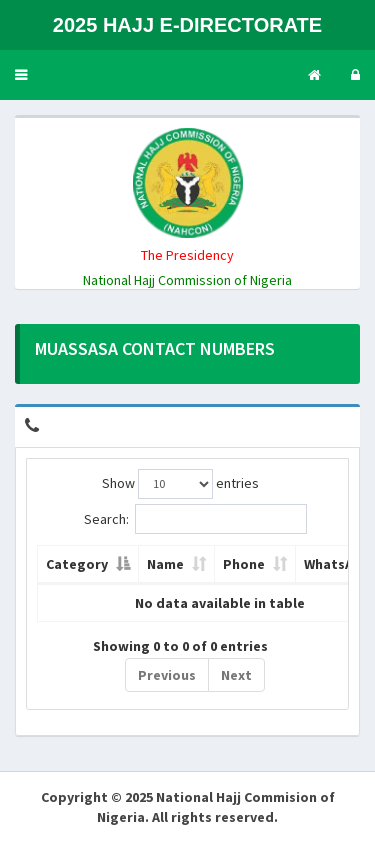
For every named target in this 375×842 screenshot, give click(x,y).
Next (236, 675)
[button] (21, 75)
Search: (195, 519)
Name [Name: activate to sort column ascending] (165, 564)
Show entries (180, 484)
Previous (167, 675)
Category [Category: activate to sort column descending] (77, 564)
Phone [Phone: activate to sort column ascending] (244, 564)
